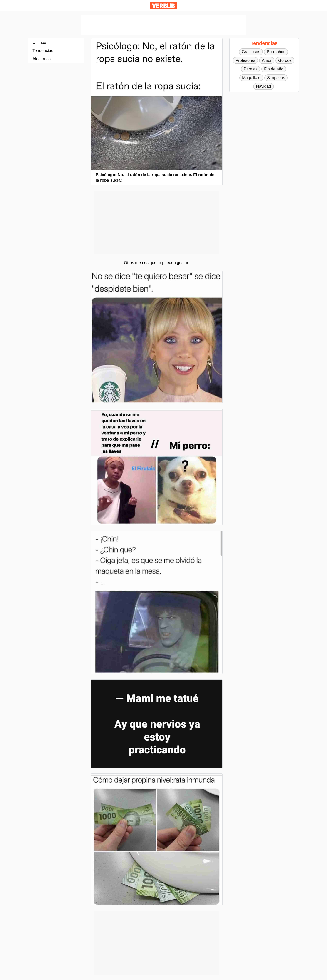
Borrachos (276, 52)
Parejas (251, 69)
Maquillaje (251, 78)
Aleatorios (42, 59)
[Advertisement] (163, 25)
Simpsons (276, 78)
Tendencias (43, 51)
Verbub (163, 6)
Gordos (285, 60)
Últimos (39, 42)
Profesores (245, 60)
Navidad (263, 86)
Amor (267, 60)
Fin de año (274, 69)
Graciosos (251, 52)
